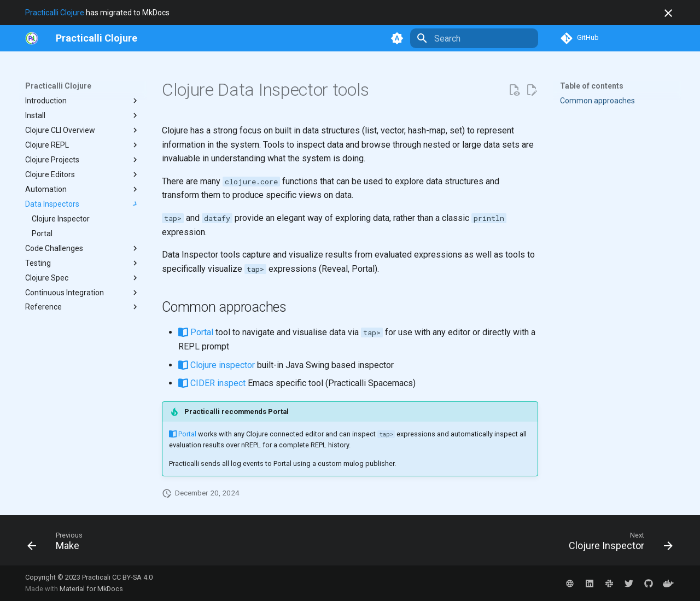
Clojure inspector (217, 365)
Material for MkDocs (91, 589)
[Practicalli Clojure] (97, 38)
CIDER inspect (212, 383)
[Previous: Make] (58, 544)
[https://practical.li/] (32, 38)
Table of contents (592, 86)
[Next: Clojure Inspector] (617, 544)
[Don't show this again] (668, 13)
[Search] (474, 38)
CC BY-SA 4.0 (132, 577)
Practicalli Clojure (55, 13)
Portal (196, 332)
